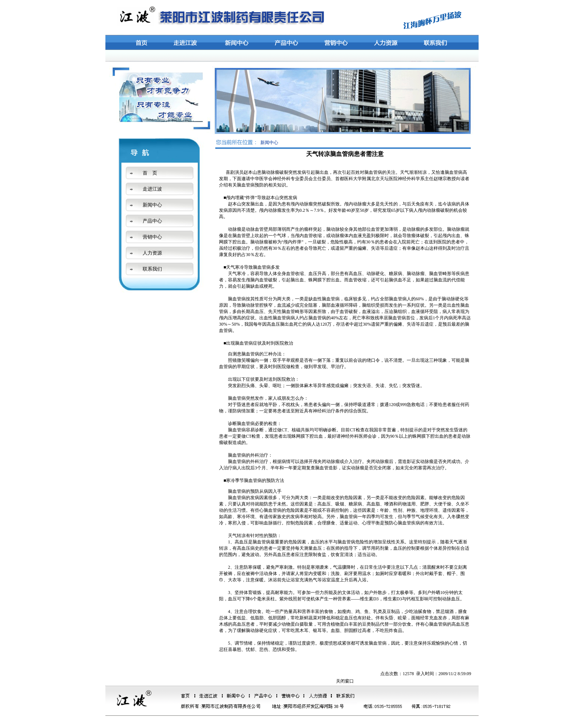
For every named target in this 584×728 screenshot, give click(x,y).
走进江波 (152, 189)
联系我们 (152, 269)
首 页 (150, 173)
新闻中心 (152, 205)
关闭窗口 (345, 681)
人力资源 (152, 253)
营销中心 (152, 237)
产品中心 (152, 221)
